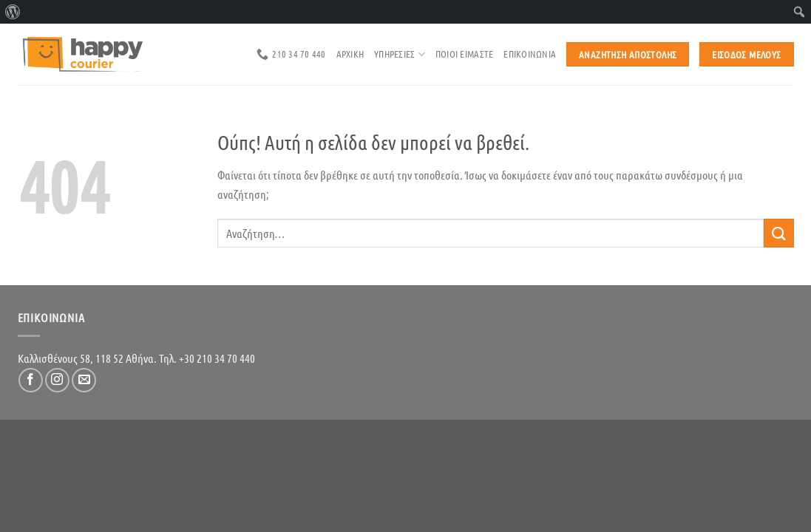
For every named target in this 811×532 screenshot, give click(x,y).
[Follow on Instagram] (57, 380)
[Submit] (778, 233)
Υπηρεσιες (400, 54)
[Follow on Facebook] (31, 380)
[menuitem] (13, 12)
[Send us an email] (84, 380)
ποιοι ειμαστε (464, 54)
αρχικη (350, 54)
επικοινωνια (530, 54)
